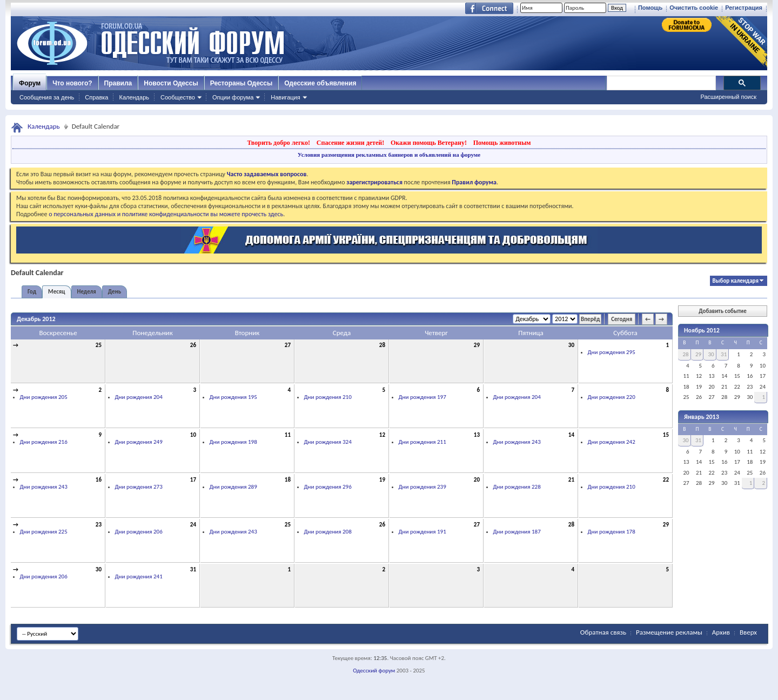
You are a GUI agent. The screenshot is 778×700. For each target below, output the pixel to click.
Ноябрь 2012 (702, 330)
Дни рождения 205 (44, 397)
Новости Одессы (171, 83)
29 (477, 345)
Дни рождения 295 (612, 352)
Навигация (285, 97)
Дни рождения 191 (422, 532)
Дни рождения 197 (422, 397)
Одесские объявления (320, 83)
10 (193, 435)
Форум (30, 83)
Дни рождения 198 (233, 442)
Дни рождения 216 (44, 442)
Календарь (134, 97)
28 (382, 345)
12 (382, 435)
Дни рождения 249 (139, 442)
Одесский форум (374, 671)
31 (193, 569)
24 (193, 525)
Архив (721, 632)
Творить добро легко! (279, 143)
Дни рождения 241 (139, 576)
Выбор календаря (736, 281)
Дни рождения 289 (233, 487)
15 (666, 435)
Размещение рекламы (669, 632)
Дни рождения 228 (517, 487)
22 (666, 480)
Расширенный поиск (728, 97)
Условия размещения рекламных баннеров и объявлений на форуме (389, 155)
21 (571, 480)
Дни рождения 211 (422, 442)
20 (477, 480)
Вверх (748, 632)
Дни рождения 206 (139, 532)
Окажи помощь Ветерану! (429, 143)
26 (193, 345)
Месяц (56, 292)
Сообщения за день (47, 97)
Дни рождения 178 (612, 532)
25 (99, 345)
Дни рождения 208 (328, 532)
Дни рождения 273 (139, 487)
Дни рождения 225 (44, 532)
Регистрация (744, 8)
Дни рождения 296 (328, 487)
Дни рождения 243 (517, 442)
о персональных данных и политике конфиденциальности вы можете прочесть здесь (166, 214)
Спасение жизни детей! (350, 143)
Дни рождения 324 (328, 442)
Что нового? (72, 83)
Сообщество (178, 97)
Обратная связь (603, 632)
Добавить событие (722, 311)
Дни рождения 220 (612, 397)
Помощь (650, 8)
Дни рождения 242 (612, 442)
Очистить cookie (694, 8)
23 (99, 525)
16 (99, 480)
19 (382, 480)
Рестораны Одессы (242, 83)
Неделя (87, 292)
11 (288, 435)
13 (477, 435)
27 (288, 345)
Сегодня (622, 319)
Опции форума (233, 97)
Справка (96, 97)
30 (571, 345)
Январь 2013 (702, 417)
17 (193, 480)
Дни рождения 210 (328, 397)
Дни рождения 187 (517, 532)
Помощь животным (502, 143)
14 (571, 435)
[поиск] (661, 83)
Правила (118, 83)
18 (288, 480)
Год (32, 292)
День (115, 292)
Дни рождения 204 (139, 397)
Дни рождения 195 (233, 397)
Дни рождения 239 (422, 487)
